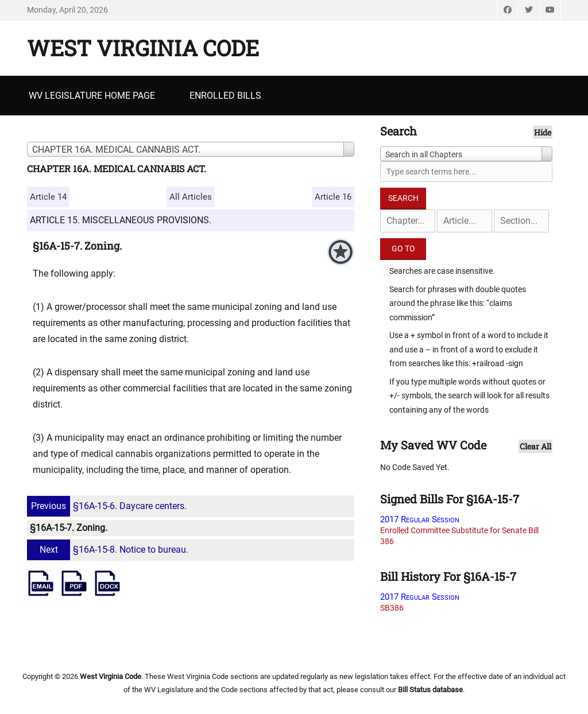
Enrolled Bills (225, 96)
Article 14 (48, 197)
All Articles (191, 197)
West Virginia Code (143, 48)
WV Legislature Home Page (92, 96)
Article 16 (333, 197)
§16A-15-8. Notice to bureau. (109, 550)
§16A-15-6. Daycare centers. (108, 506)
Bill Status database (430, 690)
